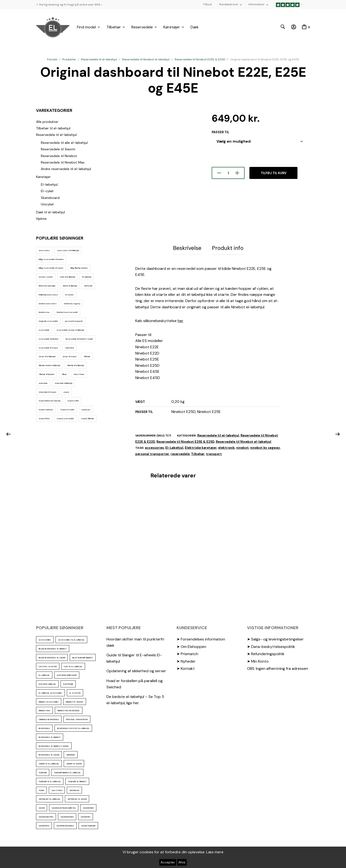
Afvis (182, 862)
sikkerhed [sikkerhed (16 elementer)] (69, 348)
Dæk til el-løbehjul (50, 212)
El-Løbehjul (174, 447)
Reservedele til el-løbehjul (99, 59)
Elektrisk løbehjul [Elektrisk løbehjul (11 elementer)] (70, 286)
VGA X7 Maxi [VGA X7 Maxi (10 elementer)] (79, 374)
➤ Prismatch (187, 653)
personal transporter (152, 453)
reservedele (180, 453)
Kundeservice (229, 4)
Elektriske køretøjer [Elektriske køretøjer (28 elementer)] (47, 286)
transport (214, 453)
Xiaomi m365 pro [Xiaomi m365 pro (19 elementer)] (46, 410)
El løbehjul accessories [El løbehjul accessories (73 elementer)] (48, 295)
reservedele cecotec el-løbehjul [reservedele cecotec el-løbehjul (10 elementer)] (70, 330)
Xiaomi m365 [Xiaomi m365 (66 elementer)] (73, 401)
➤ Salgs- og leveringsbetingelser (275, 638)
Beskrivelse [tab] (187, 247)
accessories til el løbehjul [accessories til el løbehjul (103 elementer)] (68, 250)
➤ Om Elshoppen (191, 646)
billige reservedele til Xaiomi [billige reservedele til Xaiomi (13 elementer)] (51, 268)
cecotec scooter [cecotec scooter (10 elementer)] (46, 277)
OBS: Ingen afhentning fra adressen (278, 668)
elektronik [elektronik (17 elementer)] (88, 286)
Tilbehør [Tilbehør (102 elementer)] (87, 356)
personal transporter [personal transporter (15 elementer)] (74, 321)
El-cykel (47, 191)
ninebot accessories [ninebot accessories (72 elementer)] (48, 304)
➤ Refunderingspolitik (266, 653)
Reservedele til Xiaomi (58, 149)
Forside (52, 59)
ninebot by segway (265, 447)
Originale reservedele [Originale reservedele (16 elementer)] (48, 321)
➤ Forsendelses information (201, 638)
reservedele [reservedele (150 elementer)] (44, 330)
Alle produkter (47, 122)
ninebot (242, 447)
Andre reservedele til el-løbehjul (66, 169)
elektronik (226, 447)
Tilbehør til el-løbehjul (53, 128)
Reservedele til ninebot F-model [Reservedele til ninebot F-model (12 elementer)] (79, 339)
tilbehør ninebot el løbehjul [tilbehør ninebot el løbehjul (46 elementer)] (49, 365)
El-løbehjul (49, 184)
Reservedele (142, 27)
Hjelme (41, 219)
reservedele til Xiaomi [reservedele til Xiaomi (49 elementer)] (48, 348)
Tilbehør (114, 27)
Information (256, 4)
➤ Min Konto (258, 660)
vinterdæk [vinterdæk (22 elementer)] (43, 383)
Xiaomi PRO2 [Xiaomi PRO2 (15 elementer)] (44, 418)
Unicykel (47, 204)
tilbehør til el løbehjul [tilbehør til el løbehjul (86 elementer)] (76, 365)
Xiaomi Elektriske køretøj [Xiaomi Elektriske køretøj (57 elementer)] (49, 401)
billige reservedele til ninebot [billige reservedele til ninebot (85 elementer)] (51, 259)
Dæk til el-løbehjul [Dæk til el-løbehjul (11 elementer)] (68, 277)
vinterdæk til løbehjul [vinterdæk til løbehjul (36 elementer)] (63, 383)
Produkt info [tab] (228, 247)
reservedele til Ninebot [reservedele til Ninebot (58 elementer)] (49, 339)
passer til (220, 132)
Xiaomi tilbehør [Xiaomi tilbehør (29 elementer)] (88, 418)
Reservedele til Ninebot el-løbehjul (146, 59)
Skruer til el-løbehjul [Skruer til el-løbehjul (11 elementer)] (47, 356)
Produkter (69, 59)
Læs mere (215, 852)
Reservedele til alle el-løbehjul (64, 143)
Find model (86, 27)
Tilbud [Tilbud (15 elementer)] (64, 374)
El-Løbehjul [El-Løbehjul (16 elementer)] (87, 277)
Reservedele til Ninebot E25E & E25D (200, 59)
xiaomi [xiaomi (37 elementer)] (66, 392)
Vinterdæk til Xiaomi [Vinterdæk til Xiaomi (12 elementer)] (47, 392)
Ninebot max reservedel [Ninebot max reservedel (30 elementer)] (67, 312)
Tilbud (207, 4)
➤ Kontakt (186, 668)
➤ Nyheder (186, 660)
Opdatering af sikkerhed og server (136, 670)
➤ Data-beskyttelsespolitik (271, 646)
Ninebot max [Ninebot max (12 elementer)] (44, 312)
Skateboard (50, 198)
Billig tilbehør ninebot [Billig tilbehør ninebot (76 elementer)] (79, 268)
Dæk (195, 27)
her (180, 320)
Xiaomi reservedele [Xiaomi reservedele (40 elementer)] (65, 418)
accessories (154, 447)
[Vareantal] (228, 173)
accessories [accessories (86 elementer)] (44, 250)
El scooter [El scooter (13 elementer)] (70, 295)
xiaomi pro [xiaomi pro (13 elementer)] (86, 410)
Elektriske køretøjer (201, 447)
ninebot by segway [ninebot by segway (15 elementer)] (72, 304)
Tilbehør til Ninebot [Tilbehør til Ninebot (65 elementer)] (46, 374)
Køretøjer (172, 27)
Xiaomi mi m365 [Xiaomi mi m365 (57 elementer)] (67, 410)
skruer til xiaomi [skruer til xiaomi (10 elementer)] (69, 356)
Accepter (168, 862)
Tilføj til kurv (274, 173)
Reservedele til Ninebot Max (63, 162)
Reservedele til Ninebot (59, 156)
